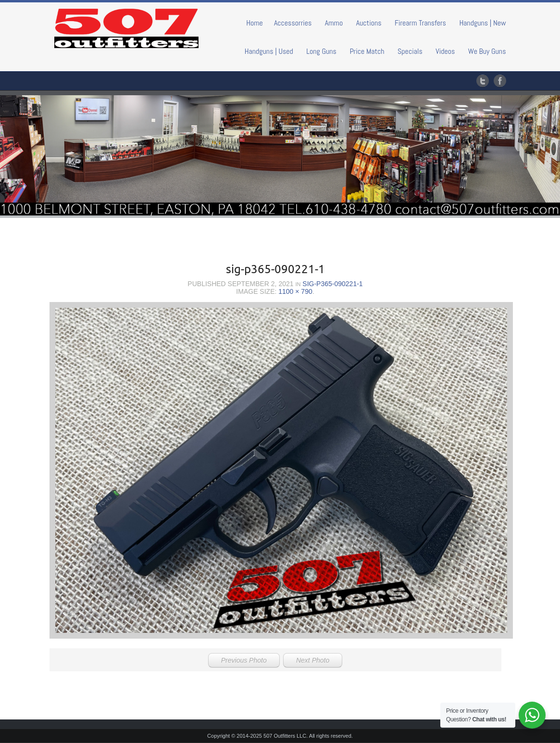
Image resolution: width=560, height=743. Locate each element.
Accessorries (293, 23)
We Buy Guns (487, 51)
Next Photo (313, 660)
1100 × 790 (295, 291)
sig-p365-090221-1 (332, 284)
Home (255, 23)
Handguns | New (482, 23)
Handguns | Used (269, 51)
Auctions (369, 23)
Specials (410, 51)
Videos (445, 51)
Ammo (334, 23)
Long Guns (321, 51)
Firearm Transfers (420, 23)
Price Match (367, 51)
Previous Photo (244, 660)
